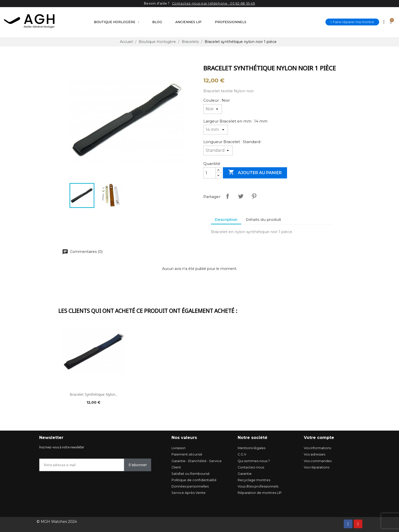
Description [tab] (226, 219)
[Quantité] (209, 173)
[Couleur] (213, 109)
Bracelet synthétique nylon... (94, 394)
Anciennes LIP (188, 22)
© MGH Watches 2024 (57, 522)
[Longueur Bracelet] (218, 150)
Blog (157, 22)
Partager (227, 196)
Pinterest (254, 196)
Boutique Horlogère (116, 22)
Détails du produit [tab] (263, 219)
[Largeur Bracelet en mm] (216, 130)
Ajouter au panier (255, 173)
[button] (352, 22)
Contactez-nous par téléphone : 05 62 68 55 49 (214, 3)
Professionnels (231, 22)
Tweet (241, 196)
